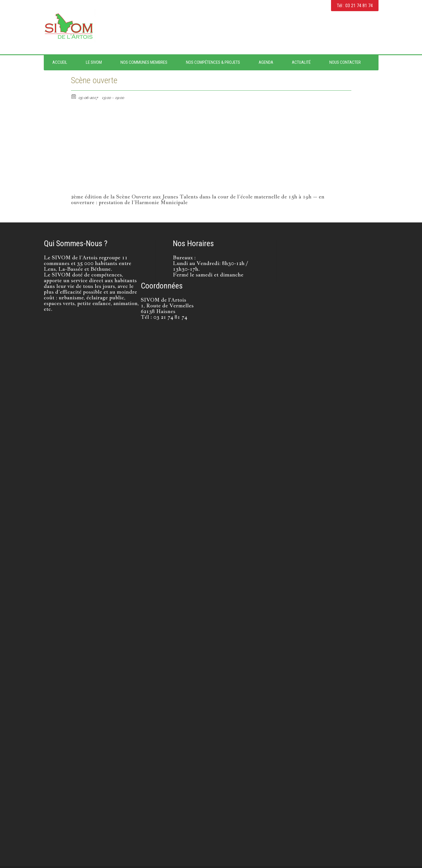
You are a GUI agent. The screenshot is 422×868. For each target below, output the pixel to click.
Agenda (266, 62)
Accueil (60, 62)
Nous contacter (345, 62)
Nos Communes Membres (144, 62)
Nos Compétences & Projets (213, 62)
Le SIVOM (94, 62)
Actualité (301, 62)
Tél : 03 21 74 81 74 (355, 6)
